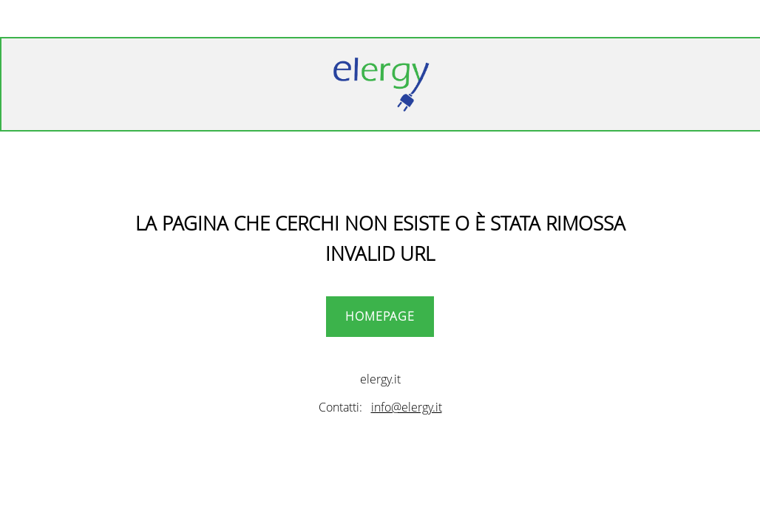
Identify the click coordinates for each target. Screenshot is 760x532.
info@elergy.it (407, 407)
